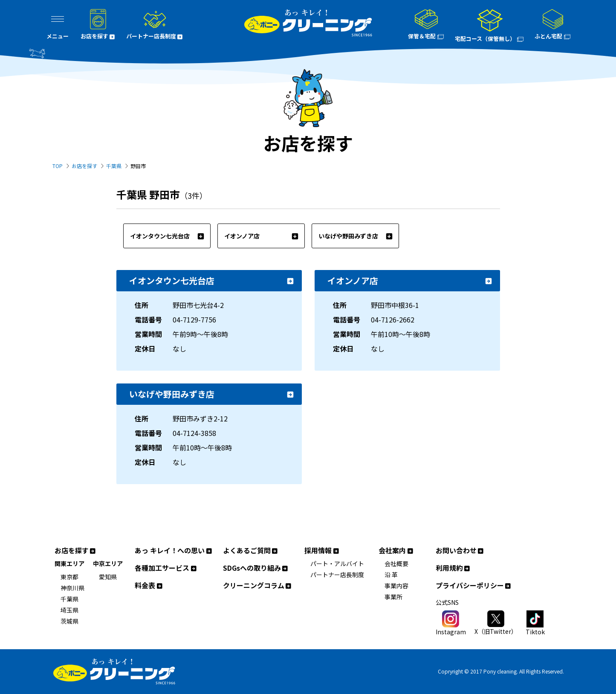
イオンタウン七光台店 (167, 236)
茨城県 (69, 621)
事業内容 (396, 586)
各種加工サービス (166, 568)
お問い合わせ (460, 550)
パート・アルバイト (337, 563)
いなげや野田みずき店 (356, 236)
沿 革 (391, 575)
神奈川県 (72, 588)
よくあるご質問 (251, 550)
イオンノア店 (261, 236)
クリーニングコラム (258, 585)
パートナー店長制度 (337, 575)
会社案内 (396, 550)
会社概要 (396, 563)
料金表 (149, 585)
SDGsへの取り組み (256, 568)
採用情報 (322, 550)
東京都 (69, 577)
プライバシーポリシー (474, 585)
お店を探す (84, 166)
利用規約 (454, 568)
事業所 (393, 597)
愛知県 (108, 577)
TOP (58, 166)
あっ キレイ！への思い (174, 550)
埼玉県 (69, 610)
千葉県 (114, 166)
